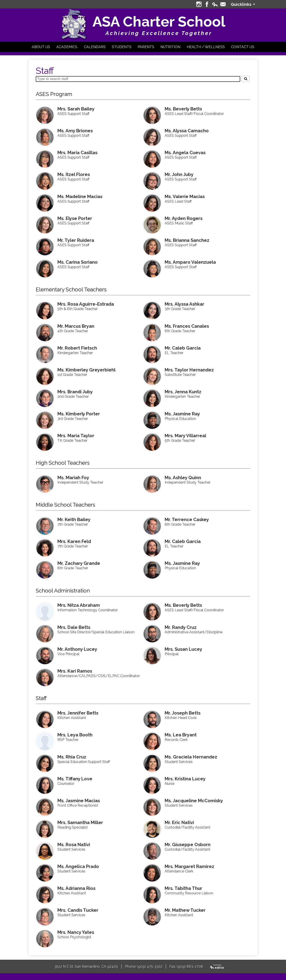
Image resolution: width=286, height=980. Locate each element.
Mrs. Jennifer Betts (78, 713)
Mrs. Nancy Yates (76, 932)
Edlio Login (215, 4)
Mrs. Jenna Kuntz (183, 392)
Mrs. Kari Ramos (75, 671)
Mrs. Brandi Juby (75, 392)
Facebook (207, 4)
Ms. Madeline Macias (80, 197)
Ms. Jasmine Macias (79, 801)
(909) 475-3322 (150, 967)
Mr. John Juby (179, 174)
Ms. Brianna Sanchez (187, 240)
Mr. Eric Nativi (179, 823)
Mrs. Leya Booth (75, 735)
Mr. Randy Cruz (181, 627)
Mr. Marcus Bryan (76, 326)
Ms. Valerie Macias (185, 197)
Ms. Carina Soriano (78, 262)
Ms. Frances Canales (187, 326)
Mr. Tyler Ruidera (76, 240)
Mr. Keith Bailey (74, 520)
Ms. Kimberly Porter (79, 414)
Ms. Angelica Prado (78, 866)
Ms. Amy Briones (75, 131)
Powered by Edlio (217, 967)
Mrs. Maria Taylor (76, 436)
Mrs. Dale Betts (74, 627)
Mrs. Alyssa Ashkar (184, 304)
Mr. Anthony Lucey (77, 649)
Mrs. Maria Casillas (77, 153)
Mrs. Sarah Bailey (76, 109)
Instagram (199, 4)
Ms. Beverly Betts (183, 109)
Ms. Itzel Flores (74, 174)
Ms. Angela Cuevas (185, 153)
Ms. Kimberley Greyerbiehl (86, 370)
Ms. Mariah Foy (73, 478)
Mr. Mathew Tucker (185, 910)
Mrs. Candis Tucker (78, 910)
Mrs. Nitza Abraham (79, 605)
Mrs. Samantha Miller (80, 823)
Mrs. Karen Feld (74, 541)
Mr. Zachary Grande (79, 563)
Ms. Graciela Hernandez (191, 757)
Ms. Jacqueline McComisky (194, 801)
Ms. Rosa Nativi (74, 845)
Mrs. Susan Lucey (183, 649)
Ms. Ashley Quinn (183, 478)
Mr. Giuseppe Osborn (188, 845)
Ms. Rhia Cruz (72, 757)
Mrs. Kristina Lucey (185, 779)
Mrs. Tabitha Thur (183, 888)
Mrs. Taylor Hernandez (189, 370)
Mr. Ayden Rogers (184, 218)
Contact (223, 4)
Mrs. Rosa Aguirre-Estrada (86, 304)
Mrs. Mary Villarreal (185, 436)
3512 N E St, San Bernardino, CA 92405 (86, 967)
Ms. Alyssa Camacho (187, 131)
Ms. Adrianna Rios (76, 888)
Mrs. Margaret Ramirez (189, 866)
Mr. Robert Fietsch (77, 348)
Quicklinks (241, 4)
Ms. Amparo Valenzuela (190, 262)
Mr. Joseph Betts (183, 713)
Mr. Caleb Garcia (183, 348)
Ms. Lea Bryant (181, 735)
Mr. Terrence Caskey (187, 520)
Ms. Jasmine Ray (182, 414)
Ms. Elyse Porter (75, 218)
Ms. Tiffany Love (75, 779)
